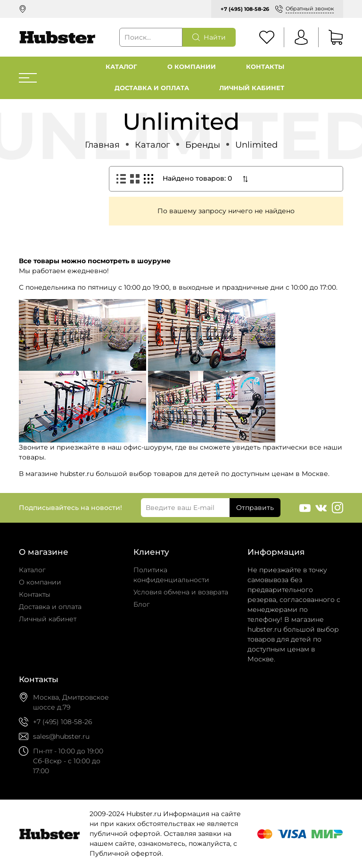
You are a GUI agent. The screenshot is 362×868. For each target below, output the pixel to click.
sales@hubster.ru (61, 736)
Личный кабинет (252, 88)
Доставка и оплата (152, 88)
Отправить (255, 508)
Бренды (203, 145)
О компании (192, 67)
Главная (102, 145)
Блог (142, 604)
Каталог (121, 67)
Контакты (265, 67)
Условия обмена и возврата (181, 592)
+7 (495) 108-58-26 (245, 9)
